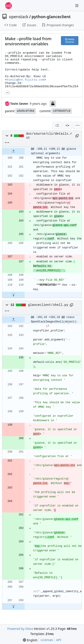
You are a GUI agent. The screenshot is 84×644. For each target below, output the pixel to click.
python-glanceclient (51, 17)
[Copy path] (77, 136)
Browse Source (70, 41)
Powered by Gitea (20, 629)
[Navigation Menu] (77, 5)
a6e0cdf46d (26, 111)
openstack (19, 17)
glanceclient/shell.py (48, 305)
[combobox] (57, 125)
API (59, 640)
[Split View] (67, 125)
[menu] (78, 125)
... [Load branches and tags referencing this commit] (8, 92)
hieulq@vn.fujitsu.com (26, 80)
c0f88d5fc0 (62, 111)
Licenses (47, 640)
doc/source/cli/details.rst (49, 136)
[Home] (9, 6)
